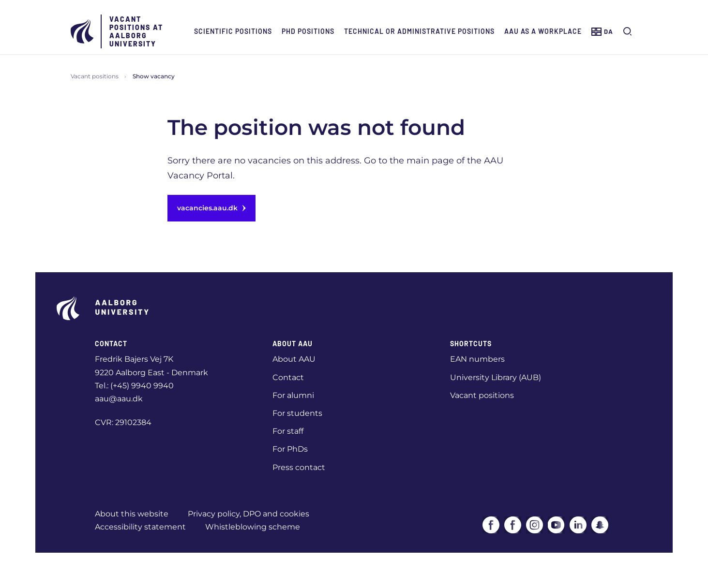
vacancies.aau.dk (211, 208)
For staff (288, 431)
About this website (132, 514)
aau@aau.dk (119, 399)
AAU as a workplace (543, 31)
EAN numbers (477, 359)
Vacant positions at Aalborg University (136, 31)
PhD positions (308, 31)
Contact (288, 377)
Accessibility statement (140, 527)
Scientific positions (233, 31)
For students (297, 413)
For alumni (293, 395)
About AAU (294, 359)
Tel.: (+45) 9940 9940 (134, 386)
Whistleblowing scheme (253, 527)
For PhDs (290, 449)
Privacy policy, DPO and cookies (249, 514)
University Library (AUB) (496, 377)
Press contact (299, 467)
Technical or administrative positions (419, 31)
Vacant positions (95, 76)
